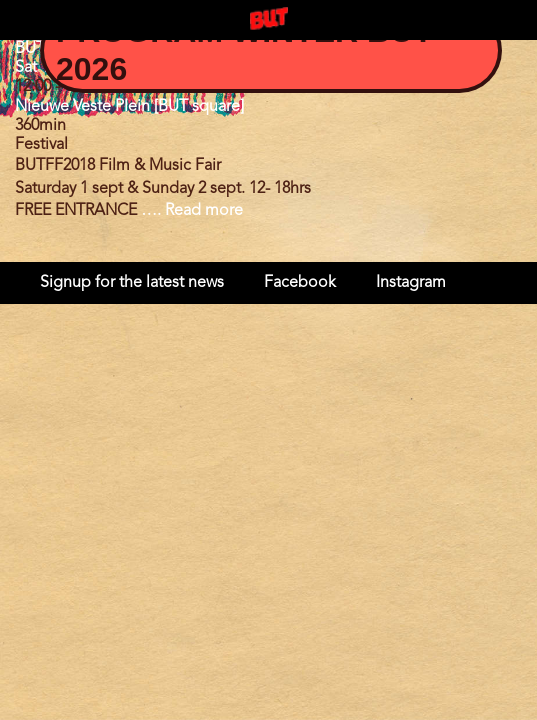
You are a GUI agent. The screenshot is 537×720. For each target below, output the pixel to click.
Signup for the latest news (132, 283)
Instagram (411, 283)
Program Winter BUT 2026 (244, 50)
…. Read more (192, 211)
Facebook (300, 283)
